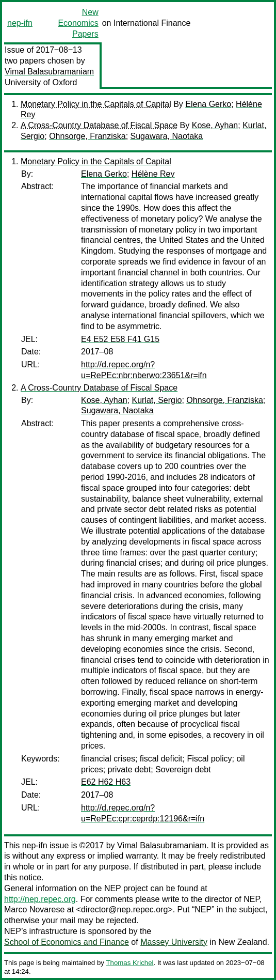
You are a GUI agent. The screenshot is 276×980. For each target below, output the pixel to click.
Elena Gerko (208, 104)
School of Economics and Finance (67, 942)
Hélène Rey (153, 174)
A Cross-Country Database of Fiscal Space (99, 125)
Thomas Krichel (129, 963)
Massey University (174, 942)
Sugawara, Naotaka (167, 136)
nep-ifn (20, 23)
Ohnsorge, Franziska (87, 136)
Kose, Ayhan (215, 125)
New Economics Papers (78, 23)
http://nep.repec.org (40, 899)
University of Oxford (41, 82)
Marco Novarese (34, 909)
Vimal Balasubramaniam (49, 72)
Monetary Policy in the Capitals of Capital (96, 104)
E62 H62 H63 (106, 782)
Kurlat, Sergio (157, 400)
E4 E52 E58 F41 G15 (120, 339)
